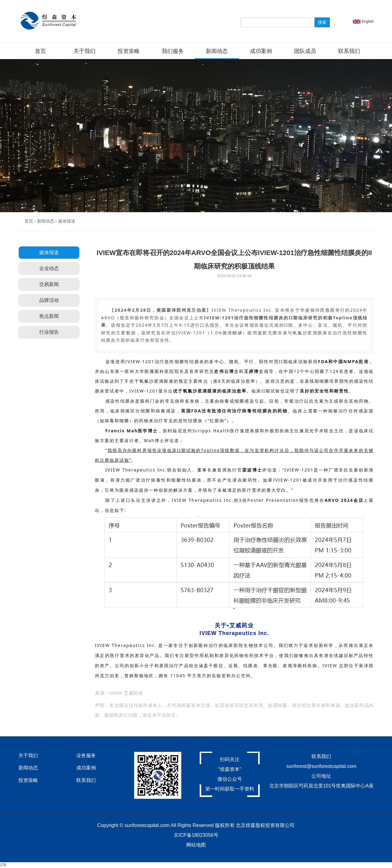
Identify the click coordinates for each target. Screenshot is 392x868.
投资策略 (129, 51)
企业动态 (49, 268)
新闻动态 (217, 51)
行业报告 (49, 332)
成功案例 (261, 51)
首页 (40, 51)
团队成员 (305, 51)
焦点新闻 (49, 316)
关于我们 (85, 51)
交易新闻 (49, 284)
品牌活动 (49, 300)
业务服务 (86, 755)
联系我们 (349, 51)
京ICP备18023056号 (196, 835)
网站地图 (196, 845)
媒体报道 (67, 221)
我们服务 (173, 51)
